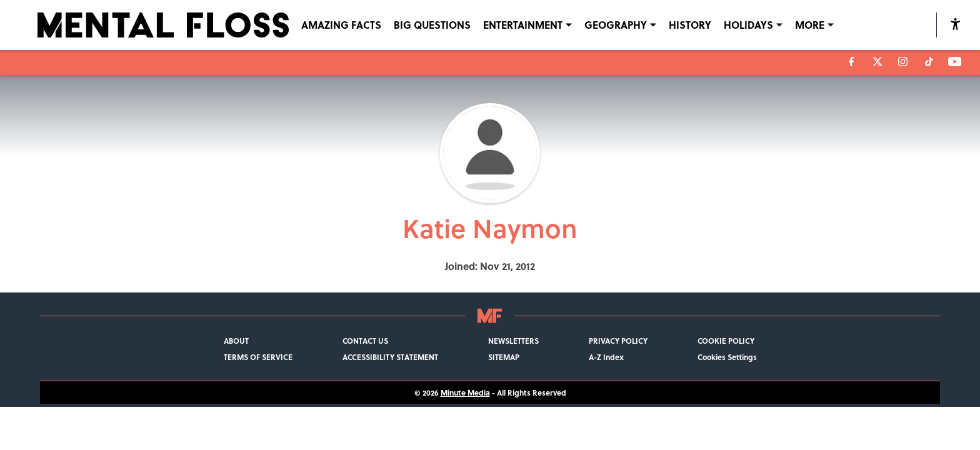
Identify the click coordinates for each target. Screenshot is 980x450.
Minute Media (465, 392)
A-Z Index (606, 357)
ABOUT (236, 341)
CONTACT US (365, 341)
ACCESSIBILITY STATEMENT (390, 357)
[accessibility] (955, 25)
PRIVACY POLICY (618, 341)
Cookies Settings (727, 357)
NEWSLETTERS (513, 341)
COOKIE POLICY (726, 341)
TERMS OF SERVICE (258, 357)
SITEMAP (504, 357)
